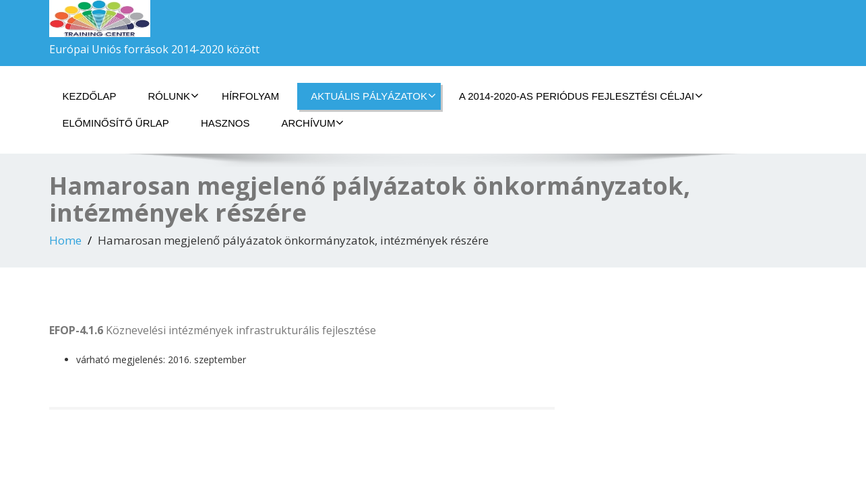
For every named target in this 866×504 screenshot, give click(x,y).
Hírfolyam (250, 96)
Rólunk (174, 96)
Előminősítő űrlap (116, 123)
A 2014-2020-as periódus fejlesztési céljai (581, 96)
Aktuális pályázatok (373, 96)
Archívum (312, 123)
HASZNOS (225, 123)
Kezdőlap (90, 96)
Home (65, 240)
